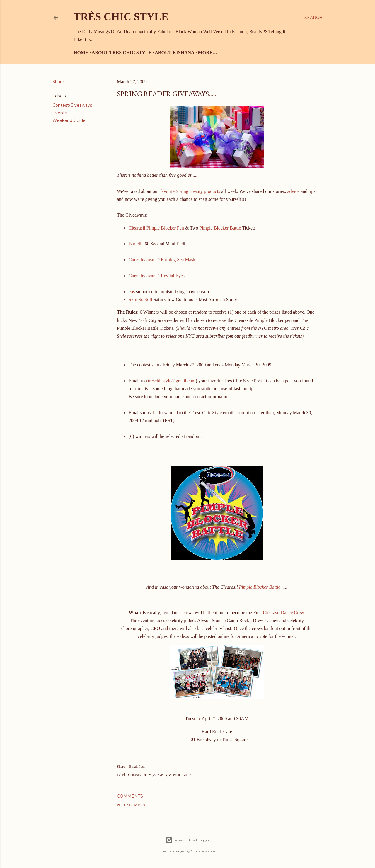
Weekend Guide (69, 120)
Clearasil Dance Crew (283, 613)
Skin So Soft (141, 299)
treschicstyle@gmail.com (172, 381)
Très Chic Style (121, 17)
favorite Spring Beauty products (191, 191)
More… (208, 53)
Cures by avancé (144, 260)
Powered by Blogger (187, 840)
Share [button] (58, 82)
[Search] (313, 18)
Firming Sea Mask (178, 260)
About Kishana (174, 53)
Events (60, 113)
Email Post (137, 767)
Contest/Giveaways (72, 105)
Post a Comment (132, 805)
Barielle (136, 244)
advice (294, 191)
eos (132, 292)
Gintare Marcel (203, 851)
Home (81, 53)
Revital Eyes (173, 276)
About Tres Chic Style (122, 53)
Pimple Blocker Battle (220, 228)
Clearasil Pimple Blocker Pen (156, 228)
